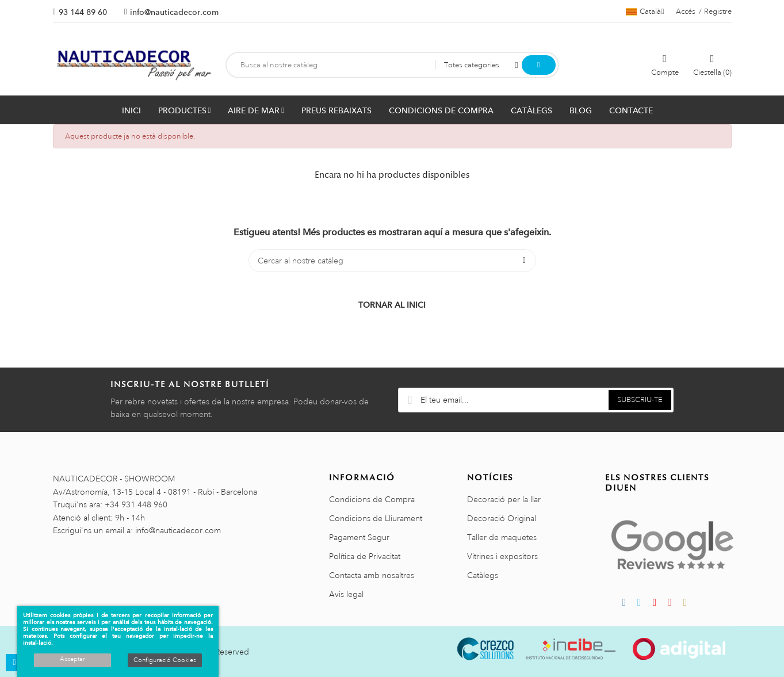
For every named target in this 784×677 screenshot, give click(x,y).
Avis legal (346, 594)
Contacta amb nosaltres (372, 575)
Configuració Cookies (165, 660)
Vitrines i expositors (502, 556)
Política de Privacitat (365, 556)
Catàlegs (483, 575)
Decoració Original (502, 518)
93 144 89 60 (83, 12)
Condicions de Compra (372, 499)
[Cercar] (392, 261)
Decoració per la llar (504, 499)
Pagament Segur (359, 537)
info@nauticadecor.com (174, 12)
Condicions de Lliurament (376, 518)
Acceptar (72, 659)
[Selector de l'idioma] (645, 12)
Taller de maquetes (502, 537)
